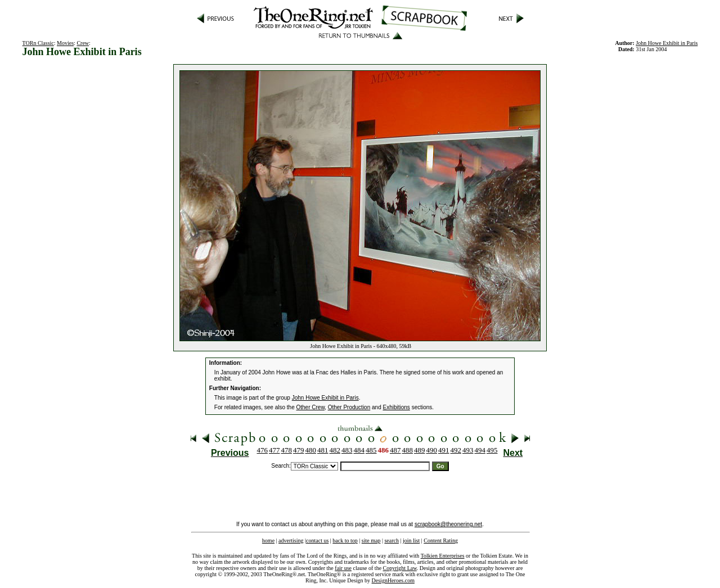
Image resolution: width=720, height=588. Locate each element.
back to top (345, 540)
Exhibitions (397, 407)
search (391, 540)
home (268, 540)
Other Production (349, 407)
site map (371, 540)
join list (411, 540)
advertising (291, 540)
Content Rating (441, 540)
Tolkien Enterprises (443, 556)
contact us (317, 540)
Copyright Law (400, 568)
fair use (343, 568)
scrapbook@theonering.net (448, 524)
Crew (83, 43)
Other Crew (311, 407)
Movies (65, 43)
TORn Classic (38, 43)
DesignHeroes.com (393, 580)
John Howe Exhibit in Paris (667, 43)
